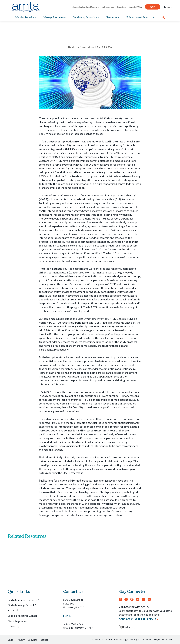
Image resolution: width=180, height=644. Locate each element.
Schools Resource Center (22, 616)
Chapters (122, 7)
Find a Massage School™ (22, 605)
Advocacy (13, 626)
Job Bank (13, 610)
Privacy (21, 640)
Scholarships (108, 7)
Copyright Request (38, 640)
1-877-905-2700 (73, 624)
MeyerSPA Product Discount (85, 7)
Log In (169, 7)
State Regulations (18, 621)
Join (153, 7)
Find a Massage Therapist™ (23, 600)
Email (67, 616)
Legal (11, 640)
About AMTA (135, 7)
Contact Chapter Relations (137, 619)
